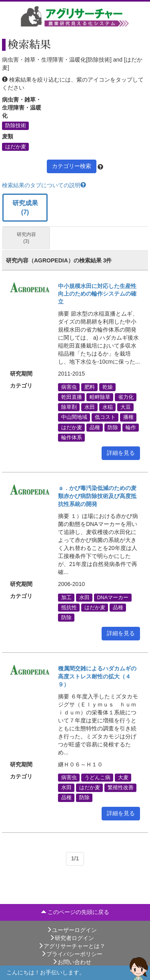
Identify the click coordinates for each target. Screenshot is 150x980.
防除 (113, 427)
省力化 (126, 397)
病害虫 (69, 387)
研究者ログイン (72, 938)
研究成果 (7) (25, 208)
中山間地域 (74, 417)
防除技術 (16, 126)
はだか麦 (16, 146)
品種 (95, 427)
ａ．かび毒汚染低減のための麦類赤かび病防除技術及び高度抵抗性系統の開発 (97, 496)
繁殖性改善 (121, 788)
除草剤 (69, 407)
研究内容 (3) (26, 238)
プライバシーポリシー (72, 954)
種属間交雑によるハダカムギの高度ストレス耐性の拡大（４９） (97, 676)
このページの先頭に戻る (75, 912)
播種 (128, 417)
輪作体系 (72, 437)
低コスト (105, 417)
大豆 (126, 407)
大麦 (123, 778)
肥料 (90, 387)
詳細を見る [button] (121, 453)
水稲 (108, 407)
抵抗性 (69, 607)
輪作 (131, 427)
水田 (90, 407)
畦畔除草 (100, 397)
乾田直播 (72, 397)
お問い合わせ (72, 962)
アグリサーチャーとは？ (72, 946)
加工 (66, 597)
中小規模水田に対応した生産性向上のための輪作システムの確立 (97, 294)
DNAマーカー (113, 597)
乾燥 (108, 387)
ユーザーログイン (72, 930)
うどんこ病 (97, 778)
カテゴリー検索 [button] (72, 166)
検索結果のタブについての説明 (44, 185)
